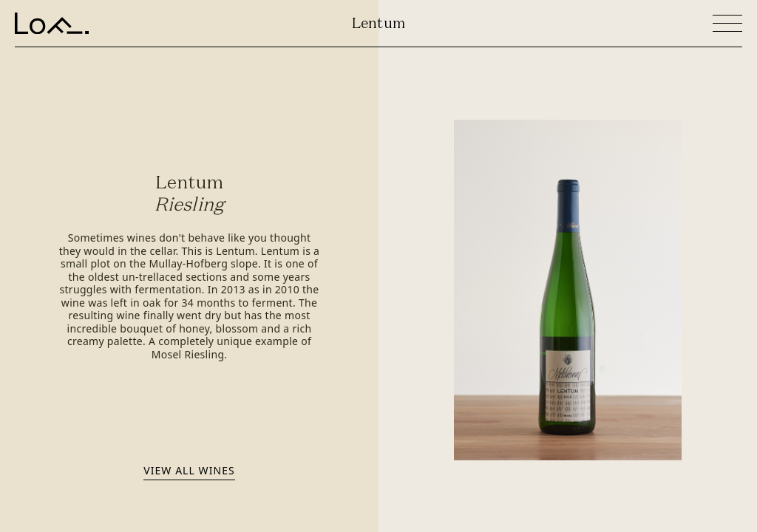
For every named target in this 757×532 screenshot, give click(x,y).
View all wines (189, 470)
